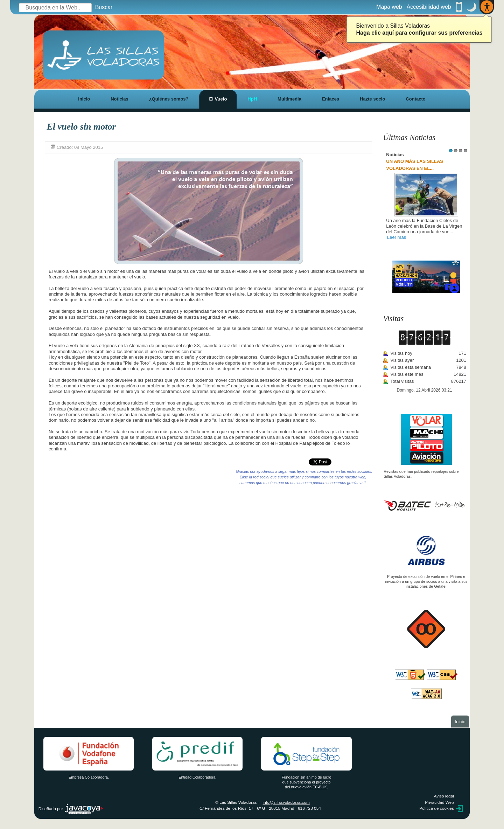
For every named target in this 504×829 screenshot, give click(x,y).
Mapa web (389, 7)
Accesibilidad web (429, 7)
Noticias (120, 99)
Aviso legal (444, 796)
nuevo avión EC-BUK (309, 787)
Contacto (415, 99)
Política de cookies (437, 808)
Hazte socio (372, 99)
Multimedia (289, 99)
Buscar (104, 7)
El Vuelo (218, 99)
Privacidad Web (439, 802)
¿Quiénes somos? (169, 99)
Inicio (84, 99)
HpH (252, 99)
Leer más (397, 237)
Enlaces (331, 99)
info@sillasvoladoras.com (286, 802)
